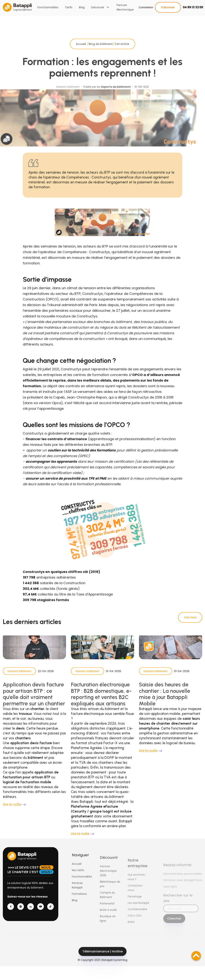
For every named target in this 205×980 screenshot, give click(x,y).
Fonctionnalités (48, 7)
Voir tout (190, 617)
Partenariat (107, 913)
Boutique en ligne (108, 928)
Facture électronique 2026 (108, 880)
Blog (82, 7)
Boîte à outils (108, 919)
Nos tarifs (78, 876)
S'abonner (168, 7)
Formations (79, 900)
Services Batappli (77, 891)
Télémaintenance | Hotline (102, 957)
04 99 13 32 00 (193, 7)
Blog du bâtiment (101, 50)
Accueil (81, 50)
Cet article (122, 50)
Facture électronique (125, 7)
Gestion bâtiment (19, 677)
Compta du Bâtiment (107, 904)
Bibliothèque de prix (110, 893)
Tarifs (69, 7)
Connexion (146, 7)
